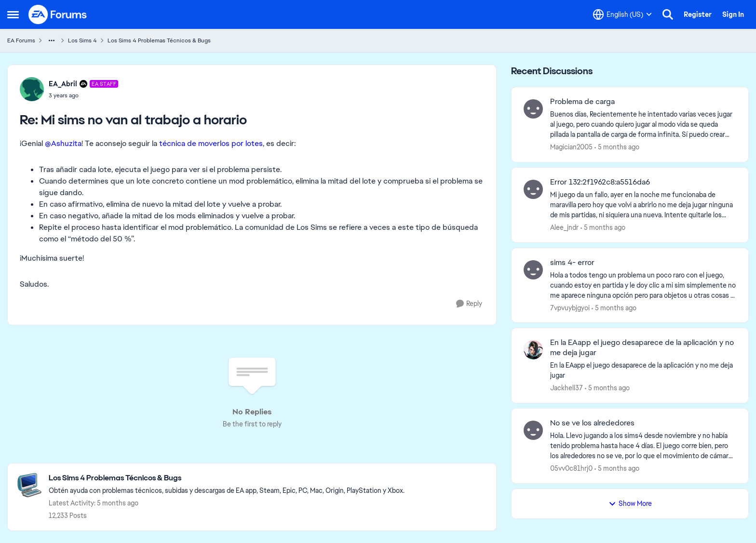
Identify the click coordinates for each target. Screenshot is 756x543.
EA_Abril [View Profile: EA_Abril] (63, 84)
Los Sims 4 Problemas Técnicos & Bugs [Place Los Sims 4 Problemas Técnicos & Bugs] (159, 40)
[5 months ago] (617, 147)
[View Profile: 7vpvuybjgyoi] (533, 270)
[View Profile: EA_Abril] (32, 89)
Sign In (733, 14)
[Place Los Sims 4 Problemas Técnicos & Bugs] (227, 478)
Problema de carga (582, 102)
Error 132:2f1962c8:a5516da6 (600, 182)
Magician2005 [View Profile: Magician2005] (571, 147)
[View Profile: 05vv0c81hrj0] (533, 430)
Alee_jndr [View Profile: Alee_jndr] (564, 227)
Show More (630, 503)
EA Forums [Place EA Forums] (21, 40)
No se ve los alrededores (592, 423)
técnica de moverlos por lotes (211, 143)
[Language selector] (622, 14)
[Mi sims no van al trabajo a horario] (83, 95)
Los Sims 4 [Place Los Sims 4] (82, 40)
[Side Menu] (13, 14)
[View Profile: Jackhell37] (533, 350)
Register (698, 14)
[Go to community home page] (58, 14)
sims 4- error (572, 263)
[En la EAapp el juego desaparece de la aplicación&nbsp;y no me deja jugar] (643, 371)
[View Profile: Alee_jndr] (533, 189)
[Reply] (469, 304)
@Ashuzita (63, 143)
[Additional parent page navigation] (52, 40)
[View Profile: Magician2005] (533, 109)
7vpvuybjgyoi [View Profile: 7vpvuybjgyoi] (570, 307)
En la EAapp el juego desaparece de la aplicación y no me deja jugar (642, 348)
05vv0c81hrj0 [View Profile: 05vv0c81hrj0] (571, 468)
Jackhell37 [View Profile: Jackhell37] (567, 388)
